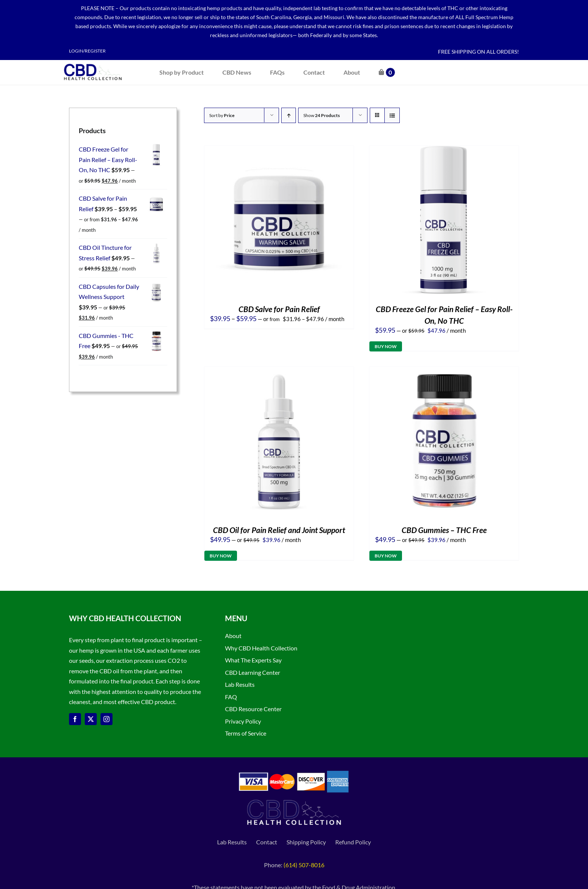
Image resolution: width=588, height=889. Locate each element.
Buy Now (386, 346)
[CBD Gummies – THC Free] (444, 372)
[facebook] (75, 719)
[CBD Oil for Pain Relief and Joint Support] (279, 372)
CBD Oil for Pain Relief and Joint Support (279, 530)
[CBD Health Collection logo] (93, 63)
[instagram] (106, 719)
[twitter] (91, 719)
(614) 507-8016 (304, 865)
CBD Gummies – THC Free (444, 530)
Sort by (222, 115)
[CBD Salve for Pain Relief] (279, 151)
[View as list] (392, 115)
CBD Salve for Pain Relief (279, 309)
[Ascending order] (289, 115)
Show (322, 115)
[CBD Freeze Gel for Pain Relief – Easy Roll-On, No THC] (444, 151)
